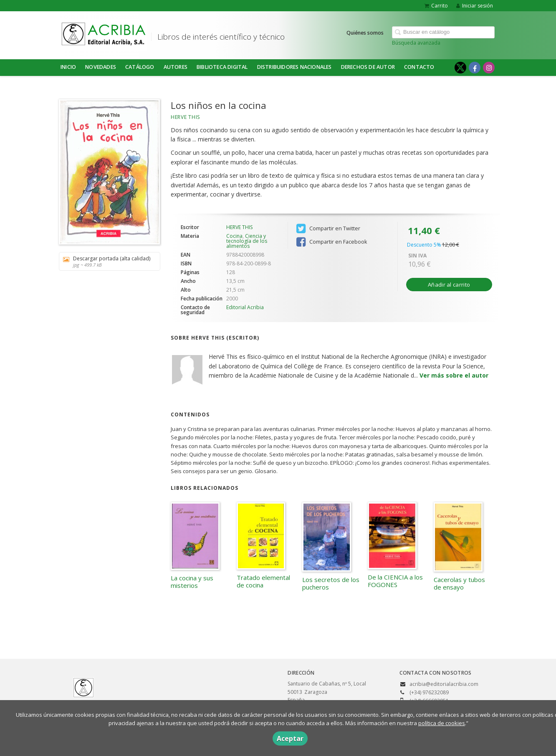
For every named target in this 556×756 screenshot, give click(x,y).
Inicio (68, 67)
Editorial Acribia (245, 307)
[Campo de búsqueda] (443, 32)
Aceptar (290, 738)
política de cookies (442, 723)
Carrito (436, 6)
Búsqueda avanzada (416, 43)
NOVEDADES (101, 67)
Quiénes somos (365, 33)
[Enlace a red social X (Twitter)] (460, 68)
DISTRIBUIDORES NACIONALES (294, 67)
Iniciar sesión (475, 6)
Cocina (234, 236)
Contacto (419, 67)
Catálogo (140, 67)
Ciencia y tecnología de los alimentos (247, 241)
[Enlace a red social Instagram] (489, 68)
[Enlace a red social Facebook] (475, 68)
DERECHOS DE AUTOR (368, 67)
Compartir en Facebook (332, 242)
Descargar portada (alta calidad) (107, 261)
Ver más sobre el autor (454, 375)
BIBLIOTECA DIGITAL (222, 67)
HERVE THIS (185, 117)
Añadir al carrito (449, 285)
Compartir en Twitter (328, 229)
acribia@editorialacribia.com (444, 684)
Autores (176, 67)
